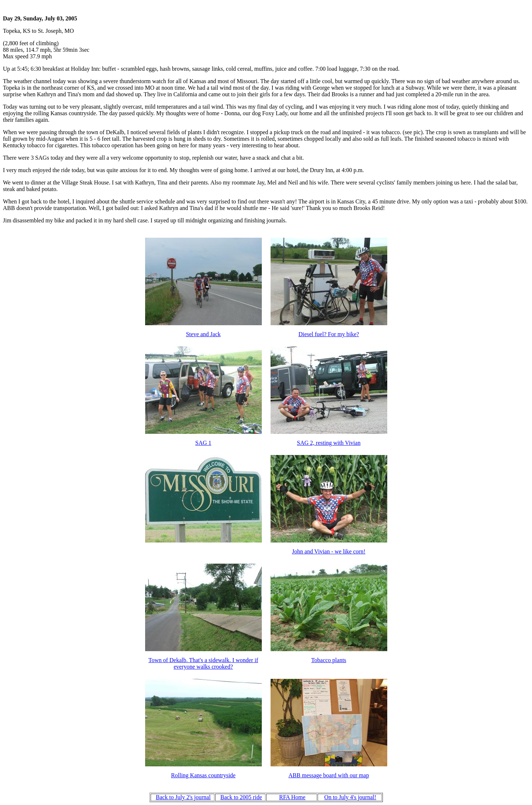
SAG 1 (203, 443)
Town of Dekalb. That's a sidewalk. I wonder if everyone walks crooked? (203, 663)
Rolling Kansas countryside (203, 775)
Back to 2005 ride (241, 797)
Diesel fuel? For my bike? (329, 334)
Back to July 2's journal (183, 797)
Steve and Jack (203, 334)
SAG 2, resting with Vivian (329, 443)
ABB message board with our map (329, 775)
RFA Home (292, 797)
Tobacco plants (329, 660)
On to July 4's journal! (350, 797)
